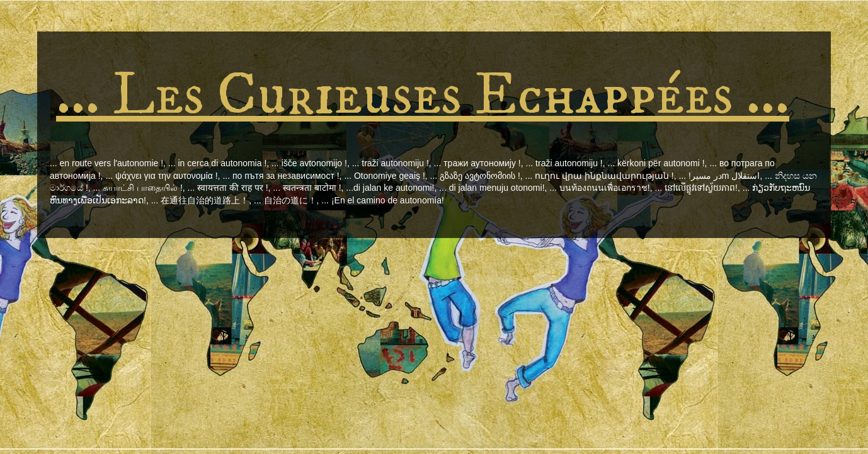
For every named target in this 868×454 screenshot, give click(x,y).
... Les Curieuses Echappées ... (423, 95)
